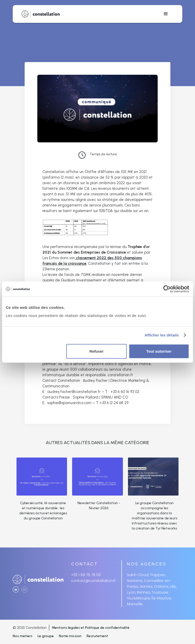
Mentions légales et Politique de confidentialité (91, 628)
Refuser (96, 351)
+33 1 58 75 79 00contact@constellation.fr (93, 578)
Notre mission (70, 636)
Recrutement (97, 636)
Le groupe (46, 636)
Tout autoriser (159, 351)
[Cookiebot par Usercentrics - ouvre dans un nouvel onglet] (167, 289)
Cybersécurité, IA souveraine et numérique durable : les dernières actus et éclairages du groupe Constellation (43, 511)
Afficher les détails (162, 335)
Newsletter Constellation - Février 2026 (99, 506)
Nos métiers (23, 636)
